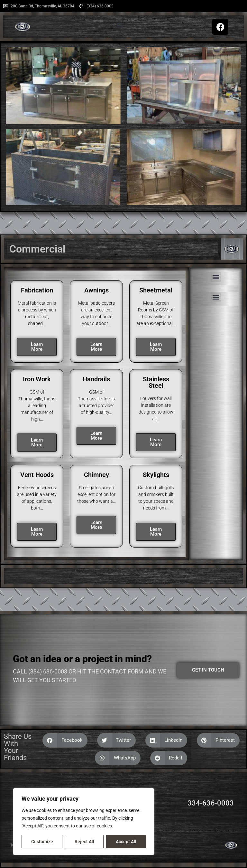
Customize (42, 842)
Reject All (84, 842)
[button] (120, 25)
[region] (84, 822)
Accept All (126, 842)
